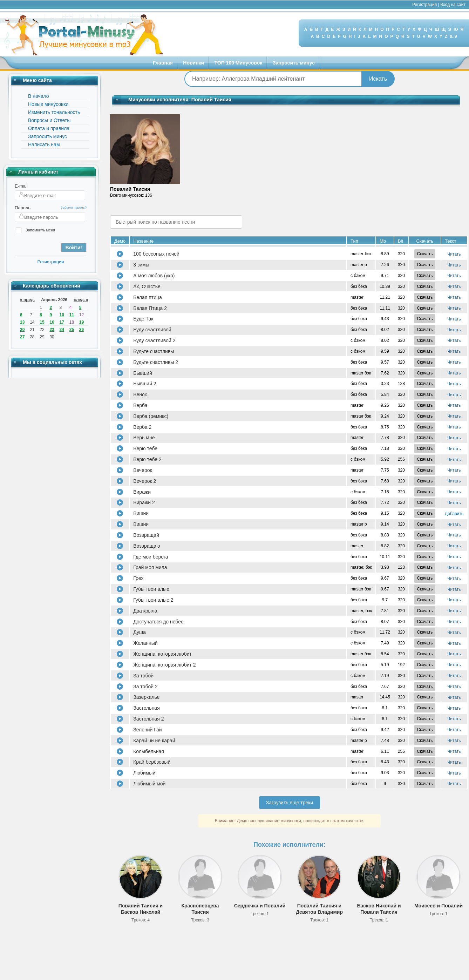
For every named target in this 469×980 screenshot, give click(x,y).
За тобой (143, 676)
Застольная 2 (148, 719)
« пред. (27, 300)
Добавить (454, 514)
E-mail (21, 186)
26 (81, 330)
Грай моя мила (150, 567)
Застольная (147, 708)
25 (72, 330)
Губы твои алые (151, 589)
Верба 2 (142, 427)
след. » (81, 300)
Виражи (142, 492)
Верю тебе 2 (147, 459)
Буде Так (143, 319)
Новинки (193, 63)
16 (52, 322)
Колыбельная (149, 751)
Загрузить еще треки (290, 803)
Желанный (145, 643)
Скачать (425, 254)
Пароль (23, 208)
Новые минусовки (48, 104)
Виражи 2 (144, 502)
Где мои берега (151, 557)
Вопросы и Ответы (49, 120)
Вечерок (142, 470)
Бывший (143, 373)
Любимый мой (149, 784)
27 (22, 337)
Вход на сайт (453, 5)
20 (22, 330)
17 (62, 322)
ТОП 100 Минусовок (239, 63)
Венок (140, 394)
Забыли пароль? (74, 207)
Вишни (141, 513)
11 (72, 315)
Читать (454, 254)
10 (62, 315)
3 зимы (141, 265)
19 (81, 322)
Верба (140, 405)
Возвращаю (147, 546)
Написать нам (44, 144)
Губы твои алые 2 (153, 600)
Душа (140, 632)
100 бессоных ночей (156, 254)
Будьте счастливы (154, 351)
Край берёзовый (152, 762)
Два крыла (145, 611)
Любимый (144, 773)
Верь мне (144, 438)
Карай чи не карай (154, 741)
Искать (378, 79)
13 (22, 322)
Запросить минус (294, 63)
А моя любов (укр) (154, 276)
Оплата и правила (49, 128)
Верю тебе (145, 448)
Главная (163, 63)
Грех (138, 578)
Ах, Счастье (147, 286)
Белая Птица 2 (150, 308)
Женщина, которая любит (162, 654)
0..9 (453, 36)
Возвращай (146, 535)
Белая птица (148, 297)
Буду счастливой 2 (154, 340)
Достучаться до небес (158, 622)
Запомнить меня (35, 231)
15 (42, 322)
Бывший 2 (145, 384)
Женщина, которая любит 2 (164, 665)
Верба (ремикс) (151, 416)
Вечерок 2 (145, 481)
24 (62, 330)
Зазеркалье (146, 697)
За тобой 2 (145, 687)
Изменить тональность (54, 112)
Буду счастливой (152, 330)
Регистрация (424, 5)
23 (52, 330)
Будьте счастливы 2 (156, 362)
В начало (39, 96)
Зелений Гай (147, 730)
